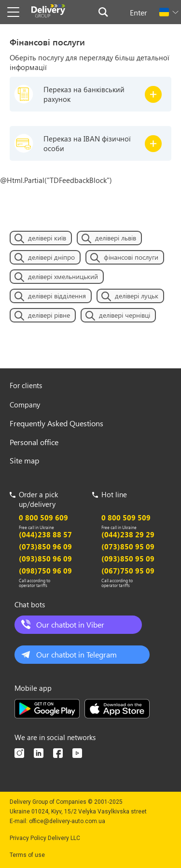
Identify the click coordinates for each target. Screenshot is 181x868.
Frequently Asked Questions (56, 423)
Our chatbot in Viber (70, 624)
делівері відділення (57, 296)
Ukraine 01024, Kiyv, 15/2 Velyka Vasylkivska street (78, 812)
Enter (139, 12)
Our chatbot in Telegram (77, 654)
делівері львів (116, 238)
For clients (26, 385)
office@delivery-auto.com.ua (67, 821)
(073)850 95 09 (128, 546)
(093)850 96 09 (45, 559)
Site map (24, 460)
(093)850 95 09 (128, 559)
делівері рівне (49, 315)
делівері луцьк (137, 296)
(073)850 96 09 (45, 546)
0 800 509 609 (43, 518)
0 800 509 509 (126, 518)
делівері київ (47, 238)
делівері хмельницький (63, 276)
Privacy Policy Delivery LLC (45, 838)
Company (25, 405)
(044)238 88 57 (45, 534)
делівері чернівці (125, 315)
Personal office (34, 442)
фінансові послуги (131, 257)
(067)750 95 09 (128, 571)
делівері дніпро (51, 257)
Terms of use (27, 855)
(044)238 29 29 (128, 534)
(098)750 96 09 (45, 571)
